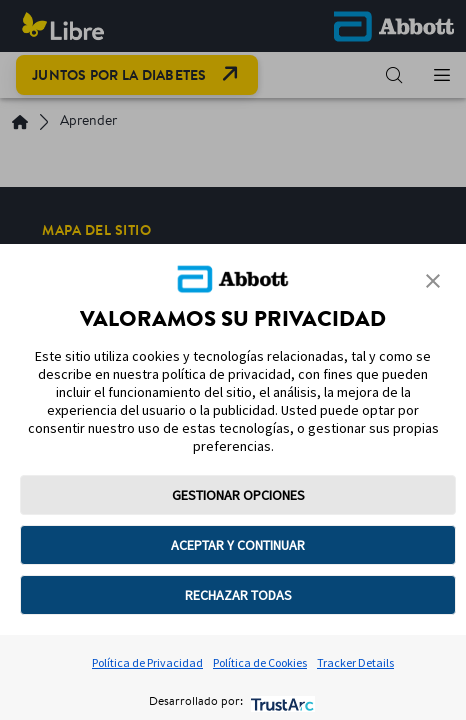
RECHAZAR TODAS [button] (238, 595)
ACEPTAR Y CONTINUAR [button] (238, 545)
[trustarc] (280, 702)
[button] (433, 281)
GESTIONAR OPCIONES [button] (238, 495)
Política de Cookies (260, 662)
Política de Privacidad (147, 662)
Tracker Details (355, 662)
